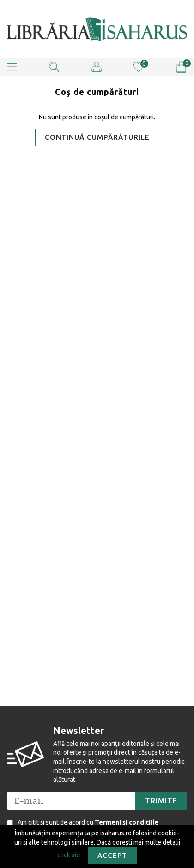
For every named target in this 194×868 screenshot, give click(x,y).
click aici (69, 855)
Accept (112, 855)
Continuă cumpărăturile (97, 137)
